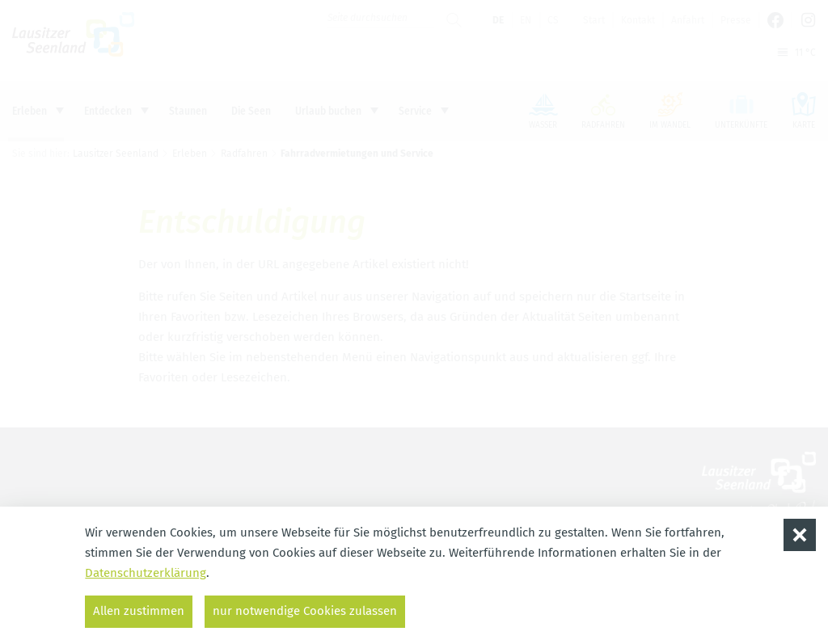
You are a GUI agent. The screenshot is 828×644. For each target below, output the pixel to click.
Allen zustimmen (139, 611)
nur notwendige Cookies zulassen (305, 611)
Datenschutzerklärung (146, 573)
